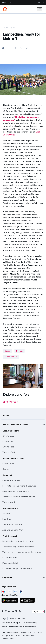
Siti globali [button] (7, 577)
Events (20, 351)
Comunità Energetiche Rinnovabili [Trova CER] (17, 568)
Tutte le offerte (9, 452)
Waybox (6, 514)
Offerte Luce (8, 436)
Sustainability (11, 357)
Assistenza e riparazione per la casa (18, 547)
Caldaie (6, 469)
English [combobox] (36, 611)
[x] (6, 611)
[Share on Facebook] (9, 48)
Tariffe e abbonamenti (12, 524)
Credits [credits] (12, 618)
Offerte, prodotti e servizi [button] (15, 425)
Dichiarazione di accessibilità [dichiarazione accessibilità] (23, 627)
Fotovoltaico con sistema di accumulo (19, 486)
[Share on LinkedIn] (21, 48)
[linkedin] (13, 611)
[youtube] (9, 611)
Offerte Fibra (8, 447)
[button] (3, 48)
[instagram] (16, 611)
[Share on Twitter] (15, 48)
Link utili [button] (6, 416)
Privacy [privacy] (21, 618)
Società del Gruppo (11, 623)
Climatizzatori (8, 464)
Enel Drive (7, 519)
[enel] (5, 9)
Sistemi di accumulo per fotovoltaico (19, 497)
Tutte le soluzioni (10, 502)
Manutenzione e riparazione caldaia (18, 541)
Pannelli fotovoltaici (11, 480)
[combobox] (38, 611)
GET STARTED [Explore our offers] (11, 402)
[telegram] (20, 611)
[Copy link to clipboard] (27, 48)
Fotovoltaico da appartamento (16, 491)
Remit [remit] (4, 627)
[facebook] (2, 611)
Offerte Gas (8, 441)
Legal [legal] (4, 618)
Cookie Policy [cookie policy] (31, 623)
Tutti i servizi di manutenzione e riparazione (22, 552)
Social (7, 351)
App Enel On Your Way (13, 530)
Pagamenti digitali (10, 563)
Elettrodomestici (10, 558)
